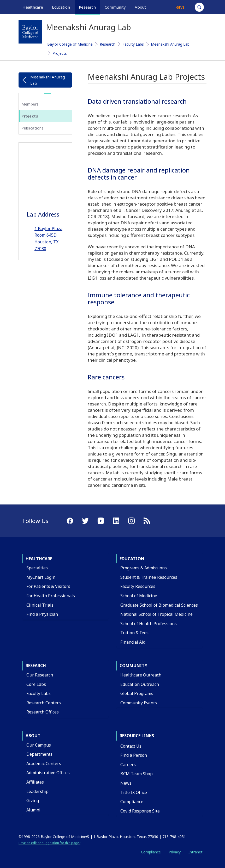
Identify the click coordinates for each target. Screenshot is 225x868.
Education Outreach (140, 684)
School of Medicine (139, 596)
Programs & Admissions (144, 568)
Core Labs (36, 684)
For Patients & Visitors (48, 586)
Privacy (175, 852)
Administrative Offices (48, 773)
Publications (32, 128)
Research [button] (87, 7)
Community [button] (115, 7)
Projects (60, 53)
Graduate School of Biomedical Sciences (159, 605)
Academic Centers (44, 764)
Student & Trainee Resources (149, 577)
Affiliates (35, 782)
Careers (128, 765)
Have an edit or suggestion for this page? (49, 843)
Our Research (40, 675)
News (126, 783)
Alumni (33, 810)
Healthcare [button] (33, 7)
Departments (39, 754)
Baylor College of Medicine (70, 44)
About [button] (140, 7)
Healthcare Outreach (141, 675)
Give (180, 7)
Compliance (132, 802)
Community (133, 666)
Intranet (196, 852)
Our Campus (39, 745)
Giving (33, 801)
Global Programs (137, 693)
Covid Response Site (140, 811)
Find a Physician (42, 614)
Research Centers (44, 703)
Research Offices (43, 712)
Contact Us (131, 746)
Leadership (37, 791)
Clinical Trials (40, 605)
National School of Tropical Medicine (156, 614)
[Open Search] (199, 7)
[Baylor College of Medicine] (30, 32)
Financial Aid (133, 642)
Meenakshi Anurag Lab (170, 44)
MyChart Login (41, 577)
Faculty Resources (138, 586)
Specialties (37, 568)
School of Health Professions (149, 624)
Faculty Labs (133, 44)
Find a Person (134, 755)
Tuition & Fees (134, 633)
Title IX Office (134, 792)
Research (108, 44)
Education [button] (61, 7)
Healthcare (39, 559)
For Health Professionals (51, 596)
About (33, 736)
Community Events (139, 703)
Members (30, 104)
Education (132, 559)
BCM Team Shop (137, 774)
